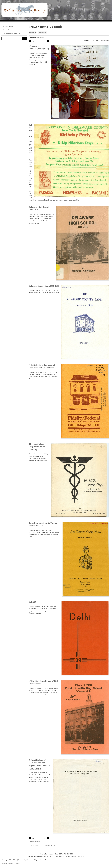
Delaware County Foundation (76, 856)
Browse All (33, 32)
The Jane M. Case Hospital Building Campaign (37, 447)
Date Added (105, 40)
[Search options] (23, 38)
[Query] (14, 38)
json (43, 845)
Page (37, 41)
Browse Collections (9, 30)
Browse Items (8, 26)
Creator (97, 40)
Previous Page (30, 41)
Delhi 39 (32, 602)
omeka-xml (48, 845)
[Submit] (26, 38)
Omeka (18, 864)
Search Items (42, 32)
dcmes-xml (37, 845)
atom (30, 845)
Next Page (48, 41)
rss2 (54, 845)
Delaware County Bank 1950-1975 (44, 286)
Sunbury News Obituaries (11, 34)
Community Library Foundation (52, 856)
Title (92, 40)
